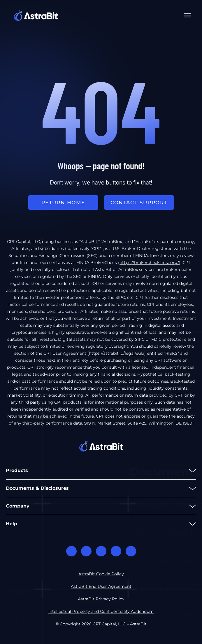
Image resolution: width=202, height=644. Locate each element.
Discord (71, 551)
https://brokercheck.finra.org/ (149, 262)
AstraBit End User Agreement (101, 586)
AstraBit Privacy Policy (101, 599)
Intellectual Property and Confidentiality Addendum (101, 611)
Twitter (116, 551)
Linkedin (101, 551)
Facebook (86, 551)
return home (63, 203)
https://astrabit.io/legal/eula (117, 353)
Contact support (139, 203)
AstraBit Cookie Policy (101, 574)
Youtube (131, 551)
